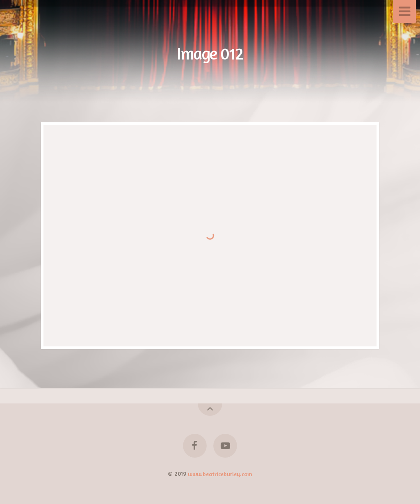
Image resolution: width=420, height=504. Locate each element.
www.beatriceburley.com (220, 473)
